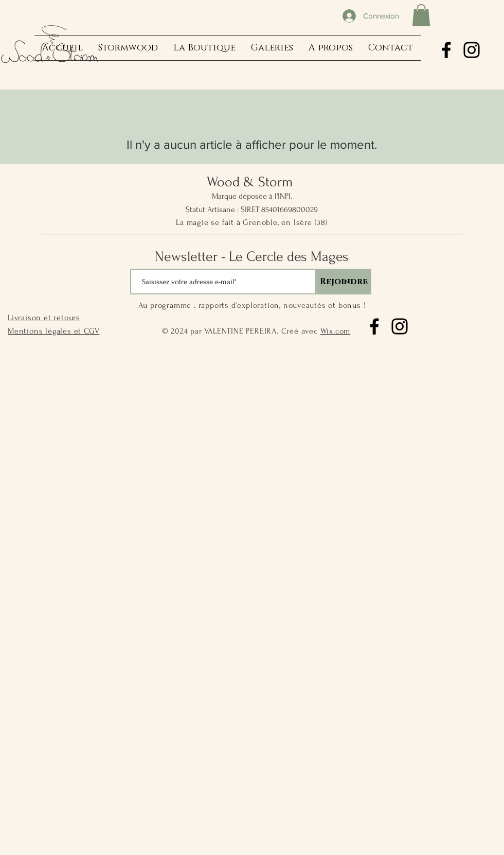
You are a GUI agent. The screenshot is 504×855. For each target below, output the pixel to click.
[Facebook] (446, 50)
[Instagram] (472, 50)
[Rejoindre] (344, 282)
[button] (421, 15)
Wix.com (336, 331)
